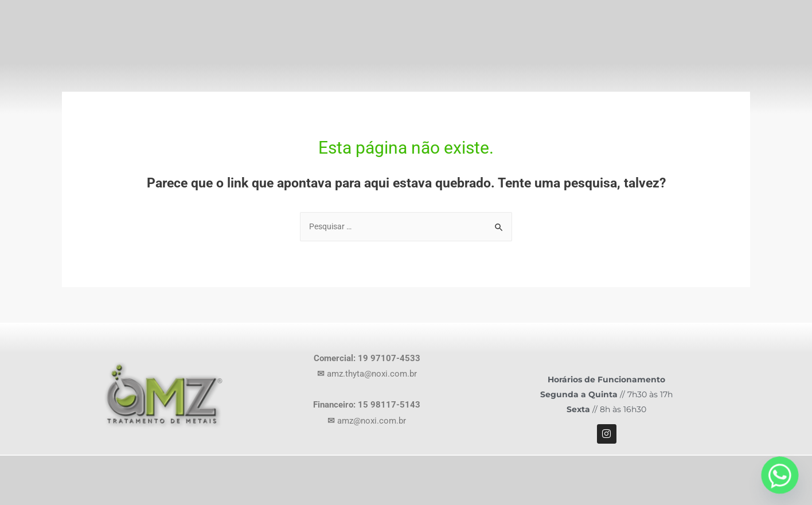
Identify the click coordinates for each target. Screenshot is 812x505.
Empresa (491, 52)
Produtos (571, 52)
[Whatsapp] (780, 475)
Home (424, 52)
